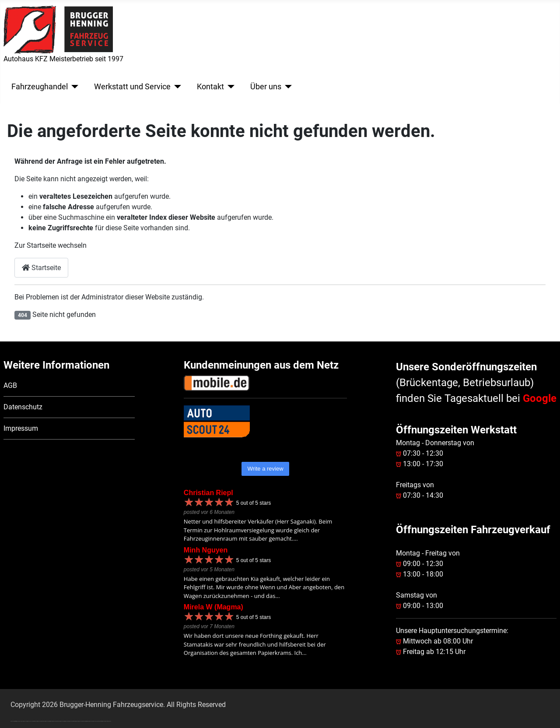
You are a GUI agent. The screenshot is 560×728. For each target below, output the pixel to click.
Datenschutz (23, 407)
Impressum (21, 428)
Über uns (266, 87)
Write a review (265, 469)
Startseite (41, 268)
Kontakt (210, 87)
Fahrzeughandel (40, 87)
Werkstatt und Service (132, 87)
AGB (10, 385)
